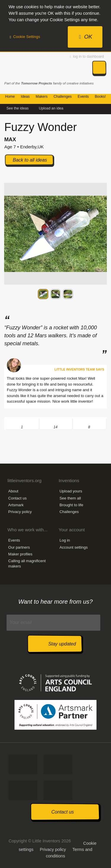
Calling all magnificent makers (27, 564)
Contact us (17, 498)
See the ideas (18, 108)
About (13, 491)
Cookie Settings (25, 37)
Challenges (69, 512)
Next (102, 294)
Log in (65, 540)
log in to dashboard (87, 57)
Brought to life (71, 505)
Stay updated (62, 644)
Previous (9, 294)
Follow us (23, 790)
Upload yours (71, 491)
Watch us (58, 790)
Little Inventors (31, 67)
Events (14, 540)
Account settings (74, 547)
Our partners (19, 547)
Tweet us (58, 764)
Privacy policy (20, 512)
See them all (70, 498)
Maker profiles (20, 554)
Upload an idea (51, 108)
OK (86, 37)
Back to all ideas (30, 160)
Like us (23, 764)
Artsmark (16, 505)
